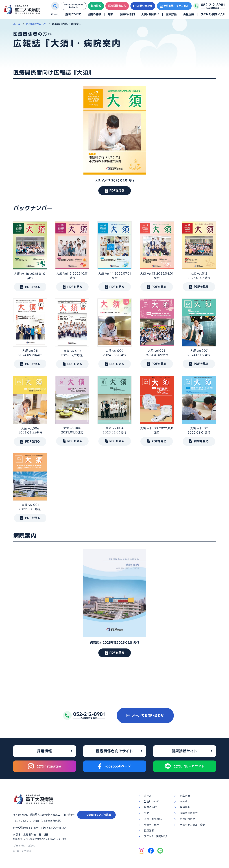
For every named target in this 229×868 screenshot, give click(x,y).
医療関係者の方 (117, 6)
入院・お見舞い (150, 14)
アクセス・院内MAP (213, 14)
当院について (73, 14)
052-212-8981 (30, 821)
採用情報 (96, 6)
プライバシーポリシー (26, 846)
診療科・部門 (127, 14)
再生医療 (189, 14)
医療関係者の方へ (36, 24)
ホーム (55, 14)
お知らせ (185, 802)
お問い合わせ (143, 6)
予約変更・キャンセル (174, 6)
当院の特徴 (94, 14)
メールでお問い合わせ (145, 715)
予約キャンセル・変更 (193, 825)
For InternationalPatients (74, 6)
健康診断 (171, 14)
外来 (110, 14)
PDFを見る (115, 191)
